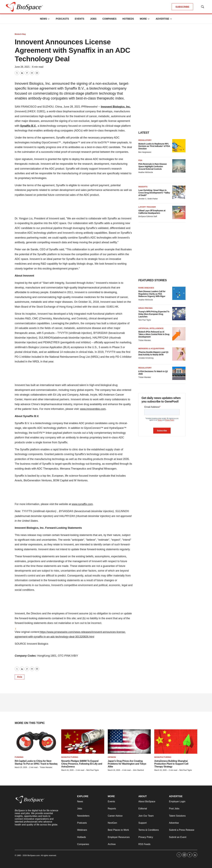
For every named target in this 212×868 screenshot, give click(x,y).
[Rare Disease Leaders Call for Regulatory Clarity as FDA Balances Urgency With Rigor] (179, 293)
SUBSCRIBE (182, 7)
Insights (143, 187)
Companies (109, 19)
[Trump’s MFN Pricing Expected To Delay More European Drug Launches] (179, 314)
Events (79, 19)
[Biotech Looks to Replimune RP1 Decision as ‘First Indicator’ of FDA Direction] (179, 146)
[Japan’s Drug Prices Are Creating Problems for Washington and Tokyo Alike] (129, 742)
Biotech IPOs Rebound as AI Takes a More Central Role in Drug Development (154, 334)
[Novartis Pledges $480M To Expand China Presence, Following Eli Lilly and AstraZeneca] (83, 742)
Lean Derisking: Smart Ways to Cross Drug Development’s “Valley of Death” (154, 193)
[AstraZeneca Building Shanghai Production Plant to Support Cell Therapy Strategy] (176, 742)
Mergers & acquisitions (151, 348)
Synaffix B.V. (28, 126)
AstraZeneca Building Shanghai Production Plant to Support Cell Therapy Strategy (171, 764)
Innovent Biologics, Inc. (116, 107)
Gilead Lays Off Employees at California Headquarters (152, 212)
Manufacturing (70, 757)
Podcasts (62, 19)
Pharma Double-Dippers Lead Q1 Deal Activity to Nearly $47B (153, 353)
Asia (20, 677)
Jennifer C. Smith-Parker (148, 199)
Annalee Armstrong (146, 358)
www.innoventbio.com (93, 409)
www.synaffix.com (82, 504)
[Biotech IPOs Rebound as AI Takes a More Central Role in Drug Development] (179, 334)
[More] (49, 19)
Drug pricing (145, 308)
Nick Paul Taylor (145, 320)
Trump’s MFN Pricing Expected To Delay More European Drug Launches (154, 314)
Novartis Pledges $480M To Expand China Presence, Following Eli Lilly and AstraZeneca (82, 764)
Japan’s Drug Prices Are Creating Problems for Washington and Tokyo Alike (127, 764)
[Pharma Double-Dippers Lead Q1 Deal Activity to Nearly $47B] (179, 354)
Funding (19, 757)
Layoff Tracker (147, 207)
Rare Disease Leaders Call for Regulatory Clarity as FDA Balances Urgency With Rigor (152, 294)
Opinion (112, 757)
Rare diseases (146, 288)
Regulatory (145, 140)
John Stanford (138, 770)
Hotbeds (128, 19)
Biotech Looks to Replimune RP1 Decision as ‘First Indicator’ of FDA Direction (154, 146)
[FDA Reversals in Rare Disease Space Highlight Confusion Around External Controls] (179, 166)
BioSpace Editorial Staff (148, 216)
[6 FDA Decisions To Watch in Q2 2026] (179, 373)
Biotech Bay (20, 34)
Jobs (93, 19)
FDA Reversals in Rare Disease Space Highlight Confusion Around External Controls (153, 166)
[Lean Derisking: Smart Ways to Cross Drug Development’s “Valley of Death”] (179, 192)
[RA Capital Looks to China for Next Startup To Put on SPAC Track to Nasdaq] (36, 742)
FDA (140, 160)
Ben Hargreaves (145, 152)
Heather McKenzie (146, 172)
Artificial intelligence (151, 328)
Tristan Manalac (145, 340)
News (43, 19)
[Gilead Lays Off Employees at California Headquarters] (179, 212)
